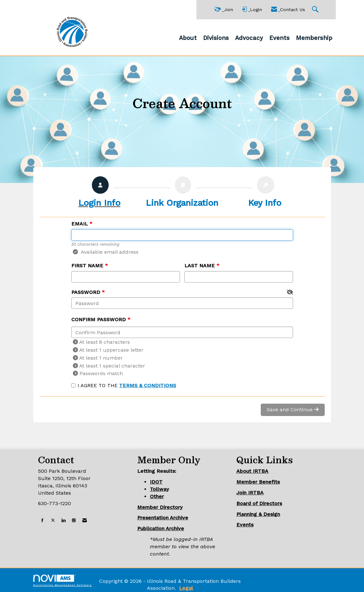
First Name (87, 266)
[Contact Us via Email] (85, 520)
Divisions (216, 38)
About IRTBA (252, 471)
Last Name (200, 266)
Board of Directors (259, 503)
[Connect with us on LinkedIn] (63, 520)
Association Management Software (63, 580)
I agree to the (124, 385)
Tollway (159, 489)
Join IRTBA (250, 493)
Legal (186, 588)
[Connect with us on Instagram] (74, 520)
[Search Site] (316, 10)
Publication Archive (161, 528)
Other (157, 496)
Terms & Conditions (148, 385)
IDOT (156, 482)
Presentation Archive (163, 518)
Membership (314, 38)
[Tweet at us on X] (53, 520)
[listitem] (99, 194)
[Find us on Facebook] (42, 520)
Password (86, 292)
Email (80, 224)
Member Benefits (258, 482)
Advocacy (249, 38)
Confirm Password (99, 319)
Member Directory (160, 507)
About (188, 38)
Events (279, 38)
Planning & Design (258, 514)
